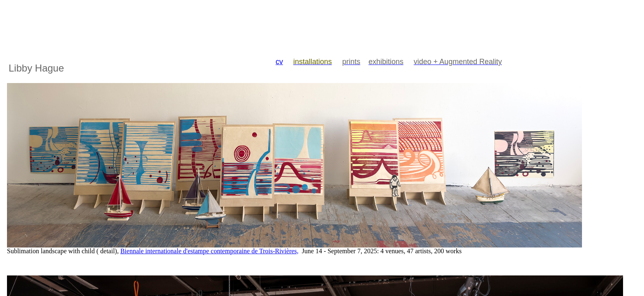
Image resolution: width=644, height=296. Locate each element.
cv (279, 62)
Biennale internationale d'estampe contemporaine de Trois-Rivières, (209, 251)
